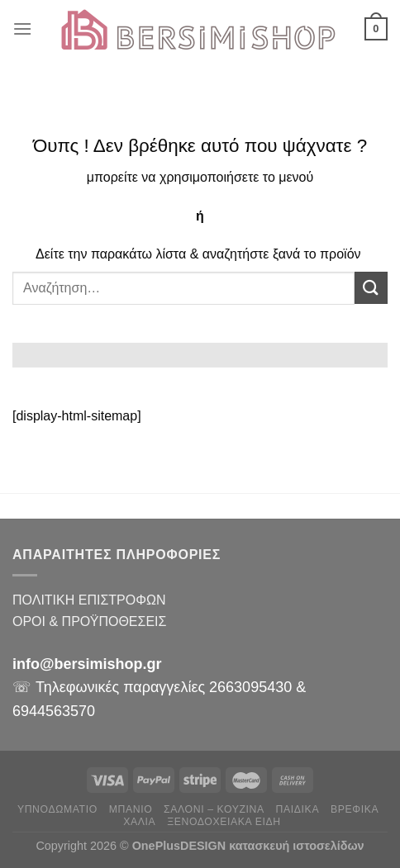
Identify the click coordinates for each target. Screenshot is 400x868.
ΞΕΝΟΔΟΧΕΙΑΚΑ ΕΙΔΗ (224, 822)
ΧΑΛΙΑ (139, 822)
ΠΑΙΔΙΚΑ (298, 809)
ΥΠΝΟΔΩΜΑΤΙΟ (57, 809)
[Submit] (371, 288)
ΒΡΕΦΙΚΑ (355, 809)
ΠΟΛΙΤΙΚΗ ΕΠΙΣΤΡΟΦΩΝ (89, 600)
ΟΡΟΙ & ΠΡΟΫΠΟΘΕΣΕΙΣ (89, 621)
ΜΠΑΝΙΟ (131, 809)
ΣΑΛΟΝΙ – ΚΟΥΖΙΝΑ (214, 809)
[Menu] (22, 28)
